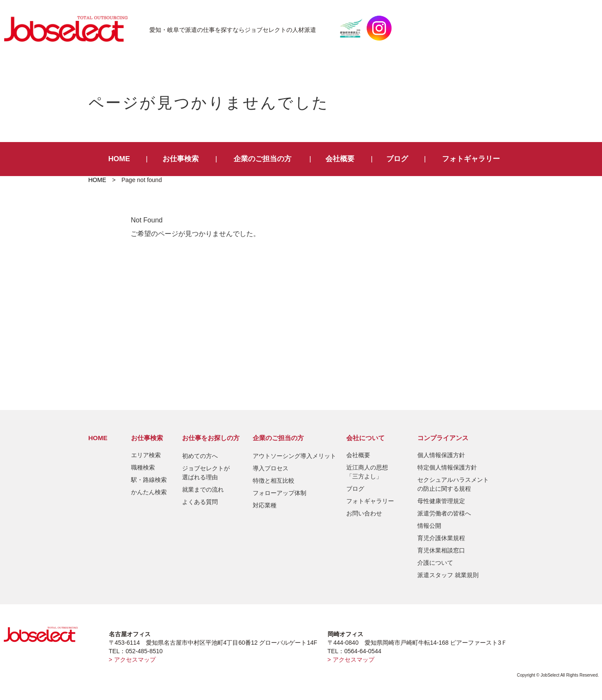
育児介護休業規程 (441, 538)
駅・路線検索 (149, 480)
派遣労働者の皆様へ (444, 513)
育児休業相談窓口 (441, 550)
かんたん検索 (149, 492)
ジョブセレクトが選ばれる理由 (206, 473)
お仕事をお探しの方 (211, 438)
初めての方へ (200, 456)
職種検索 (143, 467)
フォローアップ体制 (280, 493)
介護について (435, 563)
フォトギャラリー (471, 159)
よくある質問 (200, 502)
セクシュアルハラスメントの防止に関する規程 (453, 484)
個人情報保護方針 (441, 455)
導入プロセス (271, 468)
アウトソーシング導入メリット (294, 456)
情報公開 (429, 526)
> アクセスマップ (132, 660)
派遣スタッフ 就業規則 (448, 575)
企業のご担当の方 (262, 159)
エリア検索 (146, 455)
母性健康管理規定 (441, 501)
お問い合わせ (364, 513)
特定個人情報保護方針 (447, 467)
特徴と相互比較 (274, 481)
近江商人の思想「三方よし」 (367, 472)
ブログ (397, 159)
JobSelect (70, 28)
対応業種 (265, 505)
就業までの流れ (203, 489)
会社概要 (340, 159)
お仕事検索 (181, 159)
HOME (119, 159)
